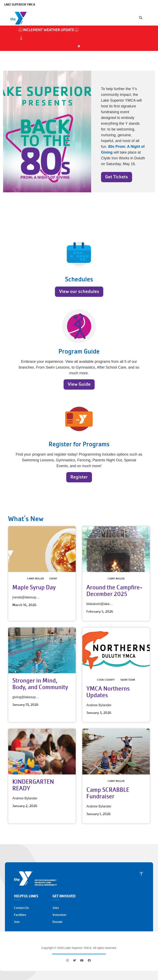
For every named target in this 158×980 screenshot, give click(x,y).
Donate (58, 922)
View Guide (79, 384)
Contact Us (21, 908)
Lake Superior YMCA (20, 5)
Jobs (56, 908)
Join (17, 922)
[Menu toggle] (152, 18)
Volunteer (59, 915)
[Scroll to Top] (141, 874)
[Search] (137, 18)
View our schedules (79, 291)
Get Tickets (117, 177)
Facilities (20, 915)
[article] (79, 38)
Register (79, 477)
